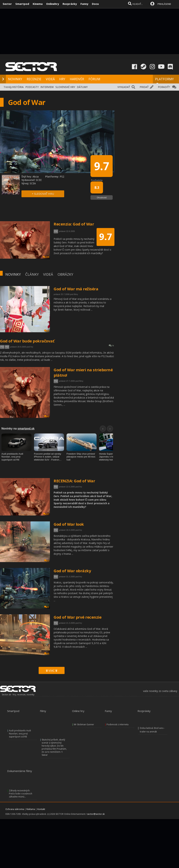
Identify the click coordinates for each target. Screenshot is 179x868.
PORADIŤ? (164, 87)
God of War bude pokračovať (27, 341)
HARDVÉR (77, 79)
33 (47, 607)
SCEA (33, 183)
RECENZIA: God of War (74, 481)
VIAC (52, 671)
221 (46, 514)
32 (47, 561)
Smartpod (22, 4)
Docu (95, 4)
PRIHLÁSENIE (164, 4)
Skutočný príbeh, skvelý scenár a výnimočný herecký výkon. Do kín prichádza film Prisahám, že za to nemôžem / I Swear (54, 747)
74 (111, 346)
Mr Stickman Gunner (84, 724)
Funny (84, 4)
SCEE (39, 180)
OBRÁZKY (65, 274)
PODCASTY (32, 87)
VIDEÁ (50, 79)
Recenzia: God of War (74, 224)
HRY (62, 79)
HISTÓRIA (18, 87)
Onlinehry (53, 4)
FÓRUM (94, 79)
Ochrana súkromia (15, 809)
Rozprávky (70, 4)
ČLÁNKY (32, 274)
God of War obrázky (72, 571)
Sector (7, 4)
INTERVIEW (47, 87)
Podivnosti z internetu (118, 724)
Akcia (36, 177)
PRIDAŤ (144, 87)
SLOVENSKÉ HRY (65, 87)
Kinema (38, 4)
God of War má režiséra (76, 289)
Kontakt (41, 809)
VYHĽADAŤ (124, 87)
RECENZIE (34, 79)
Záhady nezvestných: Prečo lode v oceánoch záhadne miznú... (21, 794)
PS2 (2, 347)
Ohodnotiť (102, 197)
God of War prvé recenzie (78, 617)
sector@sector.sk (96, 814)
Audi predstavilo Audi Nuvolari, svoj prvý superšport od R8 (20, 734)
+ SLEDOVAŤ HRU (43, 194)
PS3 (7, 347)
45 (47, 654)
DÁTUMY (82, 87)
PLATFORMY (164, 81)
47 (47, 416)
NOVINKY (15, 79)
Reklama (31, 809)
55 (47, 331)
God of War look (69, 524)
